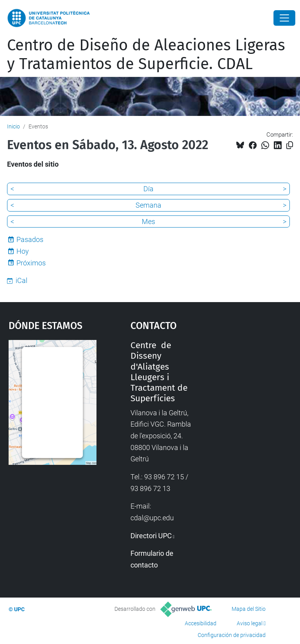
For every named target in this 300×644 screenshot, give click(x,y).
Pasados (30, 239)
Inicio (13, 126)
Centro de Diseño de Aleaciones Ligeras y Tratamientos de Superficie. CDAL (146, 55)
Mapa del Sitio (249, 609)
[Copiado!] (290, 145)
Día (148, 189)
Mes (148, 221)
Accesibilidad (201, 623)
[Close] (284, 18)
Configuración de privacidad (232, 635)
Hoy (23, 251)
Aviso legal (250, 623)
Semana (148, 205)
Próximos (31, 263)
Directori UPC (151, 536)
